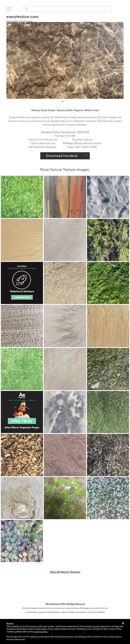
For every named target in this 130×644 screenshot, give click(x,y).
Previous (4, 55)
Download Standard (62, 156)
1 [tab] (62, 101)
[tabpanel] (65, 55)
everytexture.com (22, 18)
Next (126, 55)
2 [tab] (68, 101)
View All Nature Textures (65, 572)
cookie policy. (41, 632)
